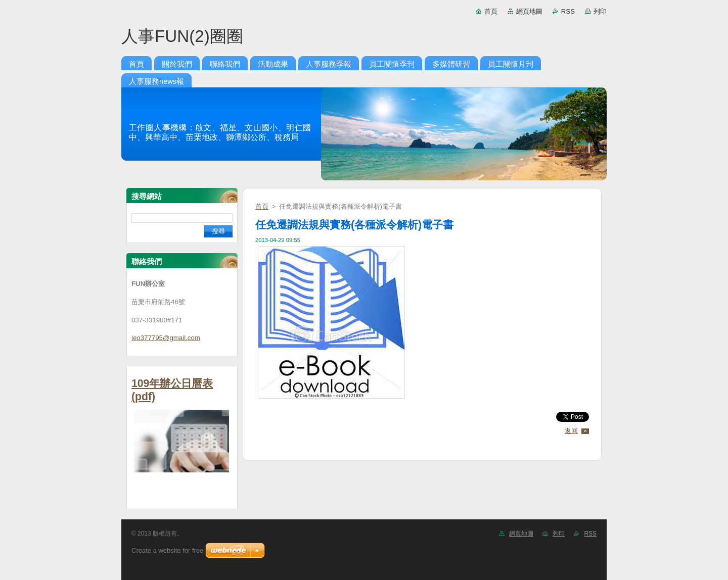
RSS (568, 11)
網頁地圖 (529, 11)
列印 (600, 11)
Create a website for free (167, 550)
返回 (571, 431)
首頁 (491, 11)
